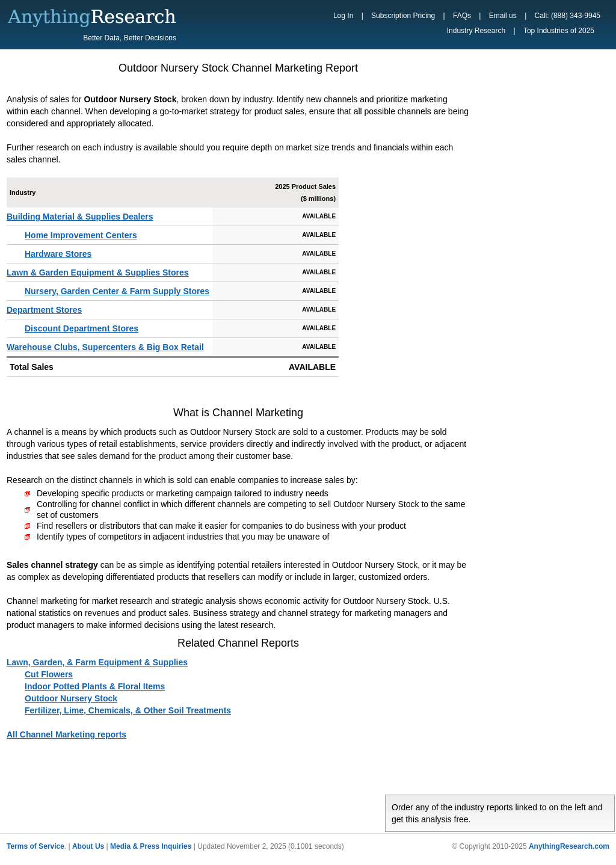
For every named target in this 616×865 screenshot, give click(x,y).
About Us (88, 846)
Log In (343, 16)
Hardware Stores (58, 254)
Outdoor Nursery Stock (71, 698)
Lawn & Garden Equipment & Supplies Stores (98, 272)
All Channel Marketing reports (66, 734)
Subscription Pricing (403, 16)
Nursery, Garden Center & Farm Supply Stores (117, 291)
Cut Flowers (49, 674)
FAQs (462, 16)
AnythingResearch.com (569, 846)
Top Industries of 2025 (559, 31)
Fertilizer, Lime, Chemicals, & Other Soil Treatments (128, 710)
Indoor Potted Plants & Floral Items (95, 686)
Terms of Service (35, 846)
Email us (503, 16)
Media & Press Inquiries (151, 846)
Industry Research (476, 31)
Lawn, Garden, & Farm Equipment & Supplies (97, 662)
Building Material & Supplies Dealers (80, 217)
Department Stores (44, 310)
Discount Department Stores (82, 328)
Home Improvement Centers (81, 235)
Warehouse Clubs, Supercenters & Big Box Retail (105, 347)
